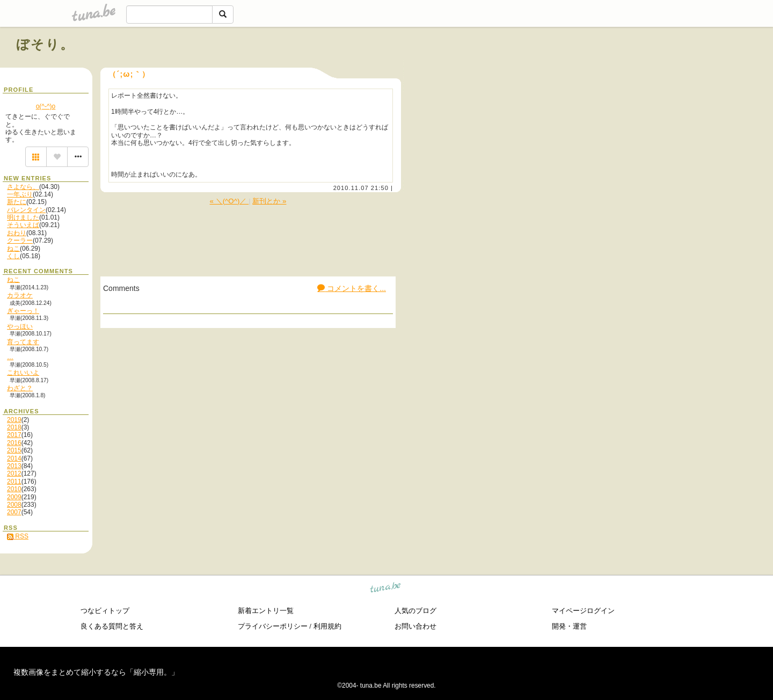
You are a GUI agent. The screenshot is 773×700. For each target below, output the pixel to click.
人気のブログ (415, 611)
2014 (14, 458)
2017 (14, 435)
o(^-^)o (46, 106)
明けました (23, 217)
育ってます (23, 342)
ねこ (13, 249)
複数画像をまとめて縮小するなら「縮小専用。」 (96, 672)
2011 (14, 482)
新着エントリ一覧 (266, 611)
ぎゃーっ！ (23, 311)
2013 (14, 466)
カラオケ (20, 295)
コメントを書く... (352, 288)
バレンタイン (26, 210)
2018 (14, 427)
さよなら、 (23, 187)
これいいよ (23, 373)
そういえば (23, 225)
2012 (14, 473)
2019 (14, 420)
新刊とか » (269, 201)
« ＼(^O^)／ (229, 201)
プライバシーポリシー (273, 626)
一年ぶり (20, 194)
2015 (14, 450)
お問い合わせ (415, 626)
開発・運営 (569, 626)
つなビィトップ (105, 611)
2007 (14, 512)
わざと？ (20, 388)
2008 (14, 505)
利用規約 (327, 626)
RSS (18, 536)
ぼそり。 (45, 44)
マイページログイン (583, 611)
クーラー (20, 240)
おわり (17, 233)
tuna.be (386, 589)
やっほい (20, 326)
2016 (14, 443)
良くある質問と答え (112, 626)
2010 (14, 489)
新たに (17, 202)
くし (13, 256)
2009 (14, 497)
